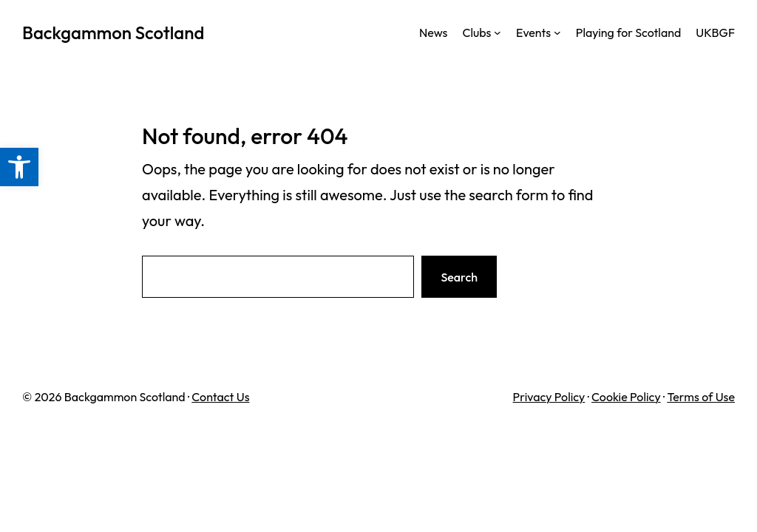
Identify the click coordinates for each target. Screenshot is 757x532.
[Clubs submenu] (498, 33)
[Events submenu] (557, 33)
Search (459, 277)
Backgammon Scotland (113, 33)
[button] (19, 167)
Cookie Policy (626, 397)
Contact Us (220, 397)
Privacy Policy (549, 397)
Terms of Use (701, 397)
